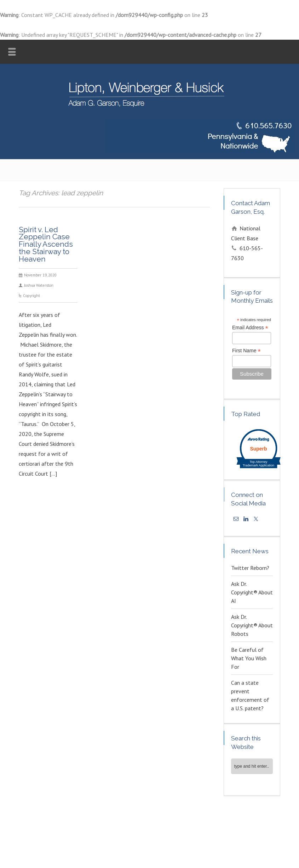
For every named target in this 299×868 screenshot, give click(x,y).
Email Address (250, 328)
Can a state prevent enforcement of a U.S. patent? (250, 695)
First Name (246, 351)
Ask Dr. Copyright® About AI (252, 592)
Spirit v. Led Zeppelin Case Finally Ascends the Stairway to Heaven (46, 244)
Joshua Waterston (39, 285)
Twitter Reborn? (250, 568)
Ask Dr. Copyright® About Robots (252, 625)
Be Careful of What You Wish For (249, 658)
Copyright (31, 296)
